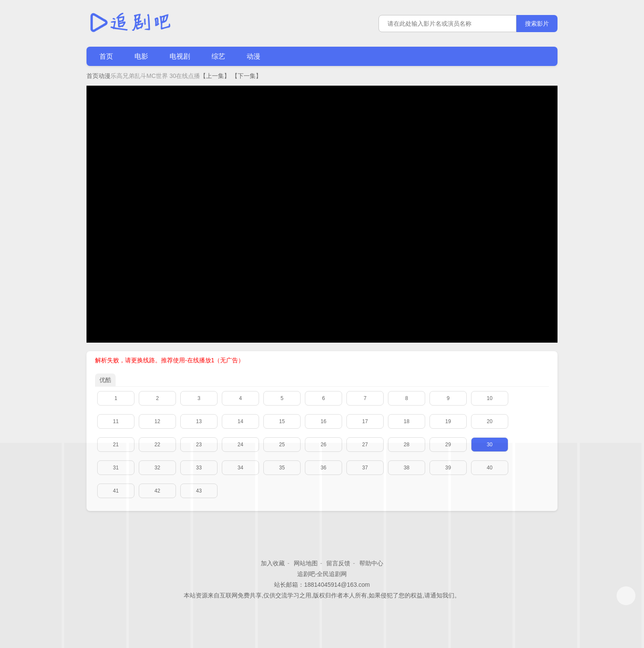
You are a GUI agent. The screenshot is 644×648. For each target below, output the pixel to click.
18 (407, 421)
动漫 (253, 56)
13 (199, 421)
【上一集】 (215, 76)
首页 (106, 56)
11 (116, 421)
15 (282, 421)
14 (240, 421)
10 (490, 398)
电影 (141, 56)
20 (490, 421)
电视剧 (180, 56)
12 (157, 421)
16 (323, 421)
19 (448, 421)
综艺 (218, 56)
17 (365, 421)
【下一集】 (247, 76)
